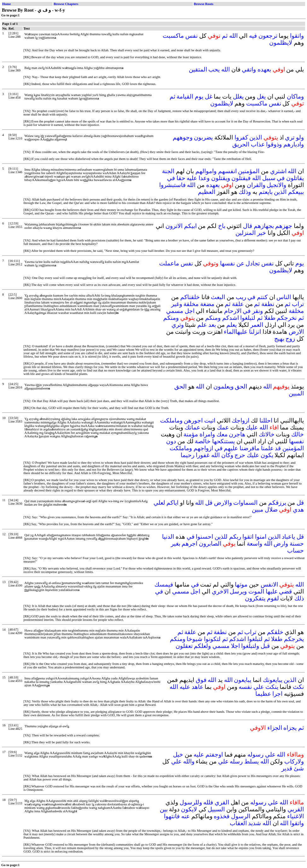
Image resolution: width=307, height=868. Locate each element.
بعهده (264, 69)
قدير (287, 768)
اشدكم (231, 318)
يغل (261, 96)
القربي (296, 809)
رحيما (188, 455)
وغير (177, 304)
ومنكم (213, 318)
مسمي (175, 311)
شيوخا (194, 639)
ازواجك (240, 420)
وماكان (295, 96)
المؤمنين (249, 171)
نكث (298, 687)
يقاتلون (295, 178)
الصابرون (210, 544)
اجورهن (193, 420)
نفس (191, 36)
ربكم (235, 537)
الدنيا (168, 537)
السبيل (216, 809)
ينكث (272, 687)
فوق (201, 680)
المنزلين (246, 233)
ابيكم (190, 226)
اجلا (235, 646)
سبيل (269, 178)
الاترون (174, 226)
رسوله (255, 755)
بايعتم (266, 192)
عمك (223, 427)
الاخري (220, 591)
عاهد (197, 687)
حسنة (297, 544)
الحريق (241, 144)
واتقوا (297, 36)
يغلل (238, 96)
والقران (256, 185)
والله (189, 761)
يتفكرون (255, 598)
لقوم (273, 598)
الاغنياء (295, 816)
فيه (253, 36)
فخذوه (222, 816)
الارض (296, 332)
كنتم (262, 297)
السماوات (245, 503)
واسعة (255, 544)
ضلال (271, 510)
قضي (285, 591)
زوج (290, 339)
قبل (265, 646)
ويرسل (238, 591)
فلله (208, 802)
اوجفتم (214, 755)
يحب (214, 69)
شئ (299, 768)
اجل (190, 311)
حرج (240, 455)
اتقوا (248, 537)
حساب (295, 550)
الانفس (269, 584)
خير (262, 233)
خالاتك (267, 434)
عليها (272, 591)
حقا (181, 178)
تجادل (253, 263)
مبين (258, 510)
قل (300, 503)
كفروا (241, 137)
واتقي (249, 69)
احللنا (266, 420)
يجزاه (290, 728)
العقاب (238, 823)
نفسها (227, 263)
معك (222, 434)
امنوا (261, 537)
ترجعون (268, 36)
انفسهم (227, 171)
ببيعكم (296, 192)
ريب (241, 297)
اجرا (277, 694)
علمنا (267, 448)
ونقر (258, 311)
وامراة (207, 434)
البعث (218, 297)
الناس (284, 297)
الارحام (233, 311)
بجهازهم (264, 226)
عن (240, 263)
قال (248, 226)
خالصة (203, 441)
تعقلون (184, 646)
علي (259, 687)
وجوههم (183, 137)
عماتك (192, 427)
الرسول (241, 816)
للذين (221, 537)
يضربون (203, 137)
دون (171, 441)
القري (222, 802)
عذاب (258, 144)
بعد (212, 325)
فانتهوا (172, 816)
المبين (296, 393)
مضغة (207, 304)
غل (209, 96)
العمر (257, 325)
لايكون (189, 809)
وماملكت (171, 420)
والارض (223, 503)
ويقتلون (221, 178)
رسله (236, 761)
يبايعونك (273, 680)
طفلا (270, 318)
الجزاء (275, 728)
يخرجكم (294, 639)
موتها (241, 584)
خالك (298, 434)
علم (202, 325)
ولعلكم (202, 646)
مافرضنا (249, 448)
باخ (222, 226)
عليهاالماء (236, 332)
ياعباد (288, 537)
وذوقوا (274, 144)
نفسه (245, 687)
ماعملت (169, 263)
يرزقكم (277, 503)
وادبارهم (294, 144)
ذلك (299, 598)
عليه (192, 178)
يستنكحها (223, 441)
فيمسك (164, 584)
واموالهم (206, 171)
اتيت (210, 420)
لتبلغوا (248, 318)
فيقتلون (241, 178)
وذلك (245, 192)
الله (233, 36)
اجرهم (189, 544)
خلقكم (275, 632)
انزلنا (255, 332)
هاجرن (237, 434)
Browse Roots (204, 4)
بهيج (279, 339)
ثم (225, 36)
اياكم (172, 503)
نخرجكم (287, 318)
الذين (256, 137)
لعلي (159, 503)
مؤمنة (191, 434)
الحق (241, 386)
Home (6, 4)
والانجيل (276, 185)
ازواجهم (203, 448)
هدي (298, 510)
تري (290, 137)
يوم (199, 96)
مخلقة (191, 304)
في (281, 178)
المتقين (198, 69)
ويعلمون (223, 386)
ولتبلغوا (250, 646)
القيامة (185, 96)
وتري (178, 325)
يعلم (232, 325)
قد (278, 448)
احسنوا (204, 537)
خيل (178, 755)
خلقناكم (190, 297)
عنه (185, 816)
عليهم (231, 448)
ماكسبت (173, 36)
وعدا (204, 178)
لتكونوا (212, 639)
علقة (238, 304)
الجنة (168, 171)
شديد (255, 823)
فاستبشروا (172, 185)
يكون (267, 455)
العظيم (207, 192)
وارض (281, 544)
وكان (227, 455)
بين (164, 809)
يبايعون (243, 680)
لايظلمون (281, 43)
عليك (252, 427)
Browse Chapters (66, 4)
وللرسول (191, 802)
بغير (176, 544)
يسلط (252, 761)
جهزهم (284, 226)
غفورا (203, 455)
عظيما (263, 694)
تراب (298, 304)
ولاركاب (294, 761)
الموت (256, 591)
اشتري (278, 171)
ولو (300, 137)
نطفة (268, 304)
